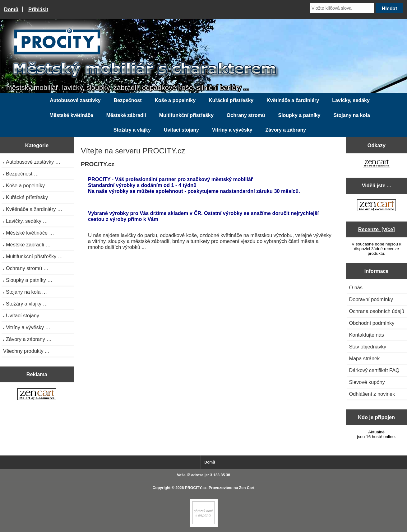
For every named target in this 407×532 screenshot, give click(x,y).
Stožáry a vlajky (132, 130)
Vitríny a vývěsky (232, 130)
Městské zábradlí (126, 115)
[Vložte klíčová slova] (342, 8)
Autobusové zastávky (75, 100)
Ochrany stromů (246, 115)
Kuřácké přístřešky (231, 100)
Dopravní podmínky (371, 299)
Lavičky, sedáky (351, 100)
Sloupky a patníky (299, 115)
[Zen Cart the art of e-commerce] (37, 395)
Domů (11, 9)
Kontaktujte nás (366, 335)
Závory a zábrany (286, 130)
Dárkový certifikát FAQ (374, 370)
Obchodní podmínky (372, 323)
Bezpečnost (128, 100)
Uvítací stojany (181, 130)
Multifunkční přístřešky (186, 115)
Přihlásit (38, 9)
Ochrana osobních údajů (377, 311)
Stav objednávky (368, 347)
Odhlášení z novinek (372, 394)
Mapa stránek (364, 358)
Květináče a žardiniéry (293, 100)
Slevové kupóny (367, 382)
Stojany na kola (352, 115)
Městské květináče (71, 115)
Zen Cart (247, 488)
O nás (356, 287)
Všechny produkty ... (26, 351)
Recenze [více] (377, 229)
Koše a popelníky (175, 100)
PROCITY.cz (196, 488)
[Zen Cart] (204, 525)
